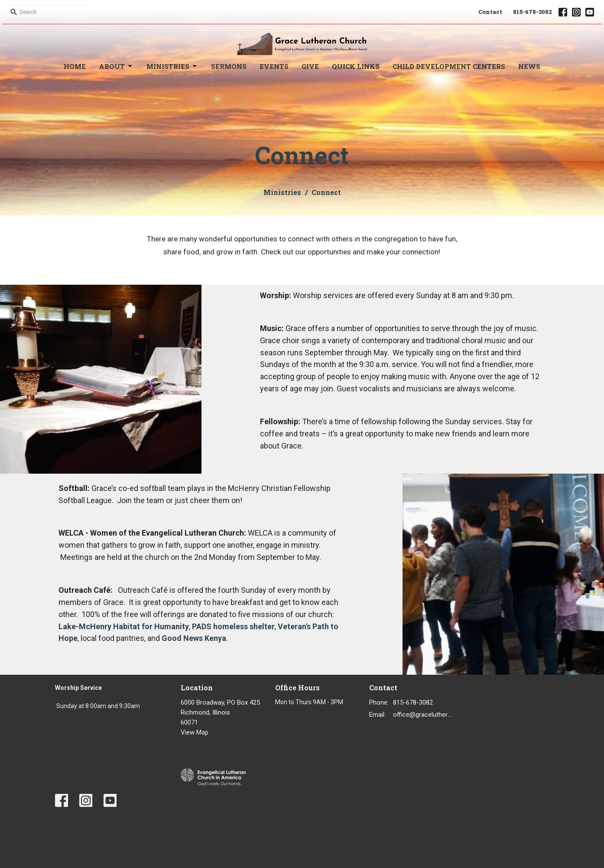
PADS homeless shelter (233, 626)
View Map (195, 732)
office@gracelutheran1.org (424, 715)
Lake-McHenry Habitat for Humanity (124, 626)
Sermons (229, 66)
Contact (490, 12)
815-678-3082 (533, 12)
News (529, 66)
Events (274, 66)
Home (75, 66)
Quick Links (356, 66)
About (116, 67)
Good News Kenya (194, 638)
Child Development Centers (449, 66)
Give (310, 66)
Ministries (172, 67)
